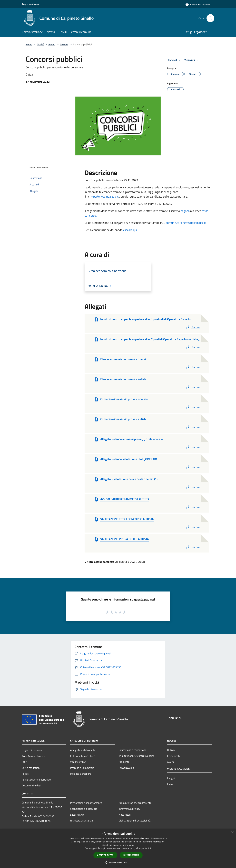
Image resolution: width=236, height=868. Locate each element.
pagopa (185, 211)
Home (29, 44)
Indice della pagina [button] (39, 167)
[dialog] (118, 848)
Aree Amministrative (33, 756)
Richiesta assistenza (81, 820)
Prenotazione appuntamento (86, 803)
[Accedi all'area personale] (198, 4)
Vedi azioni (192, 60)
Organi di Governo (32, 750)
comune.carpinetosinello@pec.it (186, 223)
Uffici (25, 762)
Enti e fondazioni (31, 768)
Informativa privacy (129, 809)
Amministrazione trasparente (135, 803)
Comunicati (173, 756)
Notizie (171, 750)
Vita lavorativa (78, 762)
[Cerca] (210, 18)
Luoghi (171, 778)
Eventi (171, 784)
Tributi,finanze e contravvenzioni (137, 756)
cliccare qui (130, 230)
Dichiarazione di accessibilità (135, 820)
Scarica (193, 327)
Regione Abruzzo (31, 4)
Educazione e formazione (133, 750)
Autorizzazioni (127, 768)
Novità (41, 44)
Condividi (175, 60)
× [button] (232, 832)
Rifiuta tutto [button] (131, 855)
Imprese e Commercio (82, 768)
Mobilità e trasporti (81, 774)
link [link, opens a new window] (150, 848)
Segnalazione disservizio (84, 809)
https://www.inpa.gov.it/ (104, 196)
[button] (118, 862)
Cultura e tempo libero (83, 756)
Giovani (64, 44)
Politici (25, 774)
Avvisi (52, 44)
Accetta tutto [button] (105, 855)
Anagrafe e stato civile (83, 750)
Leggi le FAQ (77, 815)
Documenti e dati (31, 785)
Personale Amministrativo (36, 780)
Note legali (125, 815)
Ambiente (124, 762)
